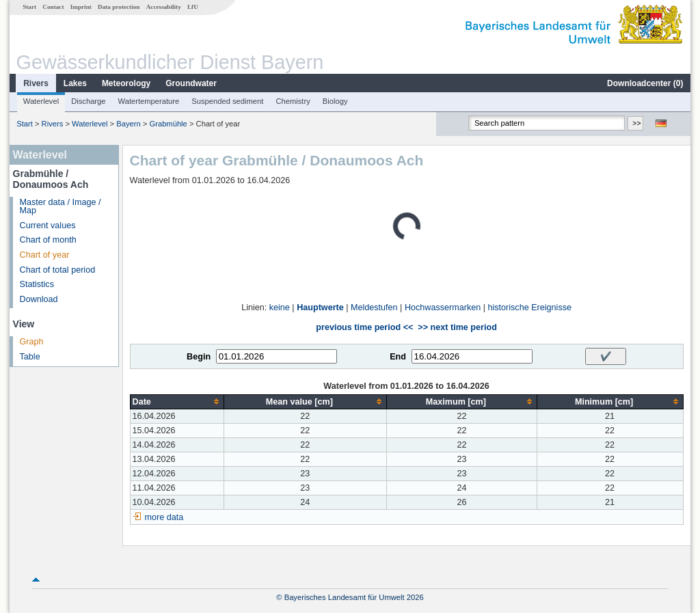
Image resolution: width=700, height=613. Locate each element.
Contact (53, 7)
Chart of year (45, 255)
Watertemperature (149, 101)
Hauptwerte (320, 308)
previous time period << (364, 327)
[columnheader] (177, 401)
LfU (193, 7)
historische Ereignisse (529, 308)
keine (280, 308)
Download (39, 299)
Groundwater (191, 83)
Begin (199, 357)
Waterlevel (41, 101)
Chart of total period (58, 270)
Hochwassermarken (443, 308)
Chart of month (48, 240)
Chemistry (293, 101)
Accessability (164, 7)
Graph (32, 342)
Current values (48, 226)
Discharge (88, 101)
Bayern (128, 124)
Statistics (37, 284)
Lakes (75, 83)
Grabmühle (168, 124)
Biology (335, 101)
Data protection (119, 7)
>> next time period (457, 327)
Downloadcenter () (645, 83)
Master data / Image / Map (60, 207)
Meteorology (126, 83)
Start (29, 7)
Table (30, 357)
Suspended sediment (227, 101)
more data (164, 517)
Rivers (36, 83)
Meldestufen (374, 308)
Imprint (81, 7)
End (398, 357)
